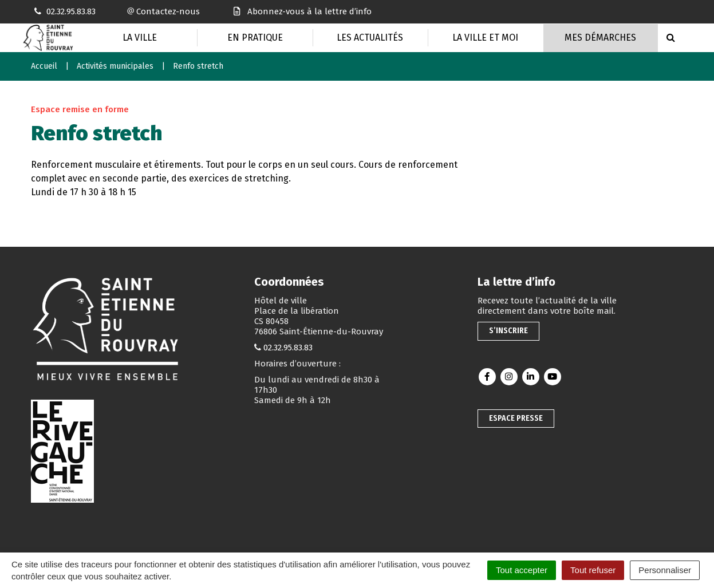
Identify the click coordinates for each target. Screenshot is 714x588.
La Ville (140, 38)
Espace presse (516, 418)
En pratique (255, 38)
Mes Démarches (600, 38)
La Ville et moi (485, 38)
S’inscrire (508, 331)
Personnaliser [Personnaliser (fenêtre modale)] (665, 570)
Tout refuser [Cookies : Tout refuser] (593, 570)
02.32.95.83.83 (288, 348)
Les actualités (370, 38)
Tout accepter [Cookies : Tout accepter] (522, 570)
